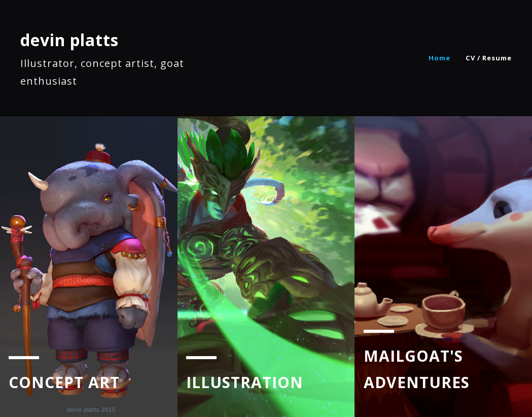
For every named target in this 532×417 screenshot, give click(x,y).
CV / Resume (489, 58)
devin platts (69, 40)
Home (439, 58)
